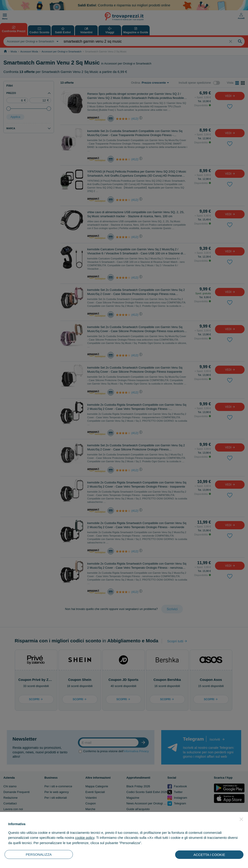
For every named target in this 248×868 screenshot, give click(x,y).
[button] (241, 819)
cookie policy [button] (85, 838)
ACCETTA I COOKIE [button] (209, 855)
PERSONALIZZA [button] (39, 854)
